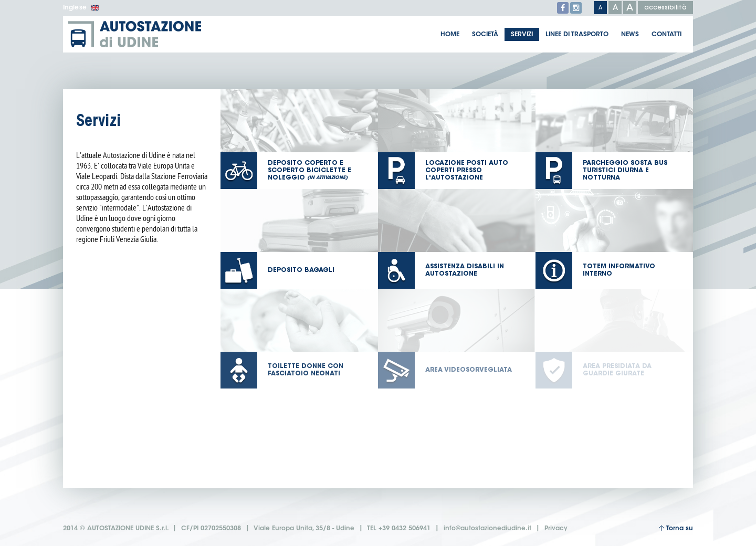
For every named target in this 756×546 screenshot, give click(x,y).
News (630, 35)
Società (485, 35)
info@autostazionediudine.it (487, 529)
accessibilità (665, 8)
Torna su (676, 528)
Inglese (81, 8)
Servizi (522, 35)
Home (450, 35)
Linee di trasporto (577, 35)
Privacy (556, 529)
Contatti (666, 35)
